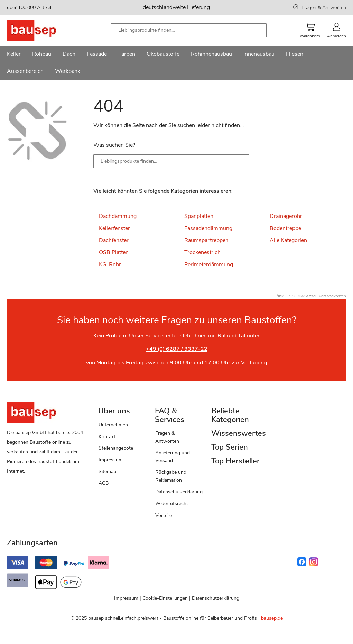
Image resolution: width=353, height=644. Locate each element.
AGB (104, 483)
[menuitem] (14, 55)
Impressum (111, 460)
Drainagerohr (286, 216)
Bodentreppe (285, 228)
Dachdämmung (118, 216)
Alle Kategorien (288, 240)
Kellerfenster (114, 228)
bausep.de (272, 618)
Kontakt (107, 437)
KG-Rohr (110, 265)
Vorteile (164, 515)
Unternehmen (113, 425)
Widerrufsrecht (172, 504)
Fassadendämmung (208, 228)
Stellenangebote (116, 448)
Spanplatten (199, 216)
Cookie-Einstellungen (165, 598)
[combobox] (189, 30)
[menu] (176, 63)
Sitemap (107, 472)
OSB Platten (114, 252)
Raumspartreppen (206, 240)
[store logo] (42, 30)
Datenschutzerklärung (179, 492)
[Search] (239, 161)
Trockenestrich (202, 252)
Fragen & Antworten (324, 7)
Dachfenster (114, 240)
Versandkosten (332, 296)
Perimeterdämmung (209, 265)
